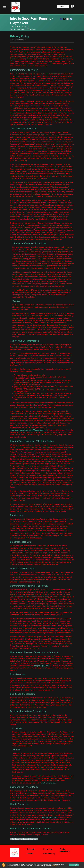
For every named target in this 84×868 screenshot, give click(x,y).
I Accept (74, 865)
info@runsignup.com (41, 666)
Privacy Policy (55, 866)
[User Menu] (72, 6)
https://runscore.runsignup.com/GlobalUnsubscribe (29, 430)
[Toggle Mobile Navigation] (5, 7)
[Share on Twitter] (64, 19)
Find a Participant (65, 850)
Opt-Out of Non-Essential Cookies (24, 839)
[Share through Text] (71, 19)
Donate (63, 6)
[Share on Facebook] (61, 19)
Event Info (48, 849)
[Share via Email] (68, 19)
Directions (33, 29)
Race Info (31, 849)
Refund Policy (49, 854)
